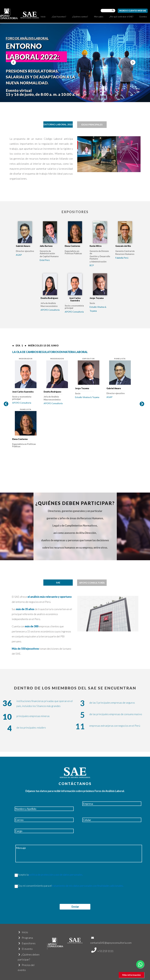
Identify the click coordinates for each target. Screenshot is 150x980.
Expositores (27, 943)
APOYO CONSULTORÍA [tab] (92, 583)
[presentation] (30, 898)
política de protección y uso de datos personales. (56, 875)
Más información (132, 975)
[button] (13, 62)
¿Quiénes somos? (80, 17)
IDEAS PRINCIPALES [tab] (92, 124)
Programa (26, 938)
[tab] (58, 124)
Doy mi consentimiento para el (68, 886)
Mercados (99, 17)
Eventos (143, 17)
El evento (26, 949)
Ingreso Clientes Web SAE (133, 11)
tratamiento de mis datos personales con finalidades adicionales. (88, 886)
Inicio (43, 17)
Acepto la (47, 875)
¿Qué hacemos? (59, 17)
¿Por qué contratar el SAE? (121, 17)
